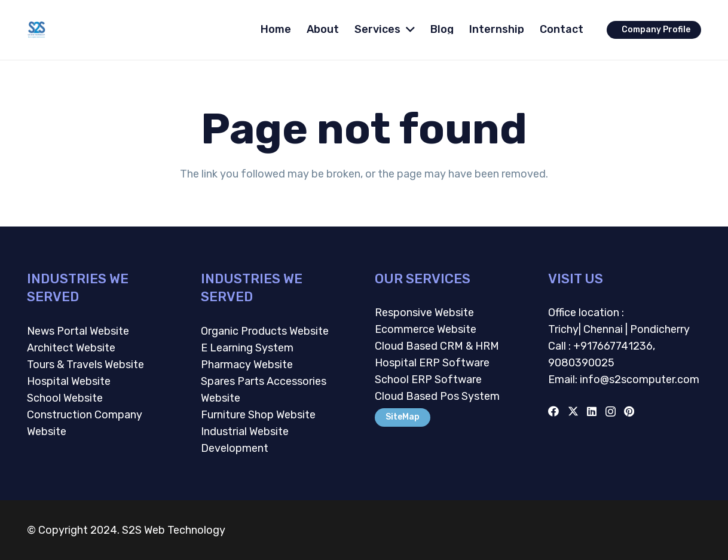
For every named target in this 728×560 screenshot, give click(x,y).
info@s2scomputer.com (638, 380)
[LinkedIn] (592, 411)
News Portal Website (78, 331)
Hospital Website (69, 381)
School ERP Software (428, 380)
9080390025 (581, 363)
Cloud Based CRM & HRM (437, 346)
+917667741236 (613, 346)
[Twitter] (573, 411)
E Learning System (247, 348)
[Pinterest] (629, 411)
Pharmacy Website (247, 365)
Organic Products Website (265, 331)
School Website (65, 398)
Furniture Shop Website (258, 415)
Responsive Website (424, 313)
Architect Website (71, 348)
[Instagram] (611, 412)
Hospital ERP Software (432, 363)
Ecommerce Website (426, 329)
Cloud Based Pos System (437, 396)
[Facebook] (553, 411)
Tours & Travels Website (85, 365)
